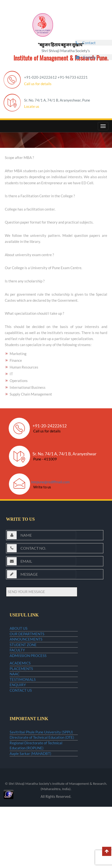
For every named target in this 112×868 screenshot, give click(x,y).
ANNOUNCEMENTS (26, 649)
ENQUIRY (18, 725)
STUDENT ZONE (23, 658)
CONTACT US (21, 734)
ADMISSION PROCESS (28, 677)
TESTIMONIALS (23, 716)
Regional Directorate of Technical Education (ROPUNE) (36, 801)
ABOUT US (19, 630)
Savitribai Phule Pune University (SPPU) (41, 780)
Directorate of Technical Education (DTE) (42, 789)
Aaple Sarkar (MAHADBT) (30, 813)
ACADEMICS (20, 688)
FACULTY (17, 667)
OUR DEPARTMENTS (27, 640)
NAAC (15, 707)
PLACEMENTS (21, 697)
